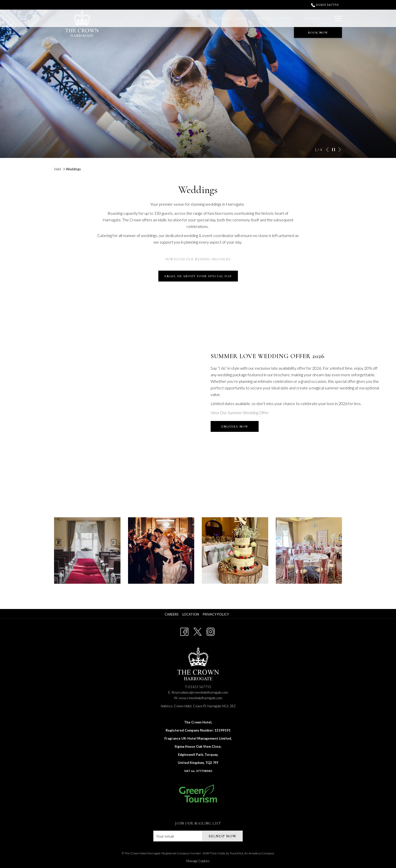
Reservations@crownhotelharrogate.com (200, 692)
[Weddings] (282, 18)
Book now (318, 33)
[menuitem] (172, 614)
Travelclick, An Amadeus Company (252, 853)
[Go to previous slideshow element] (327, 150)
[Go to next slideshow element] (340, 150)
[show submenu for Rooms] (198, 18)
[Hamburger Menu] (336, 18)
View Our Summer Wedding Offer (240, 413)
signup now (223, 836)
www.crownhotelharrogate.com (201, 698)
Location (191, 614)
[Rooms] (186, 18)
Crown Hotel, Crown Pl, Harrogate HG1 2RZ (205, 706)
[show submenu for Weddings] (297, 18)
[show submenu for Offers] (174, 18)
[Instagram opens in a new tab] (211, 631)
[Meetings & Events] (244, 18)
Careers (172, 614)
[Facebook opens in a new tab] (184, 631)
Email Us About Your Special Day (198, 276)
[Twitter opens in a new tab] (197, 631)
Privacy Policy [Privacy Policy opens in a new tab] (216, 614)
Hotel (58, 169)
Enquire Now (240, 428)
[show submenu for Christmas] (328, 18)
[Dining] (209, 18)
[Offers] (163, 18)
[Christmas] (313, 18)
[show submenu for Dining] (221, 18)
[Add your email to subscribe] (178, 836)
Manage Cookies (198, 861)
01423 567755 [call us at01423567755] (325, 5)
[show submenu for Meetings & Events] (268, 18)
